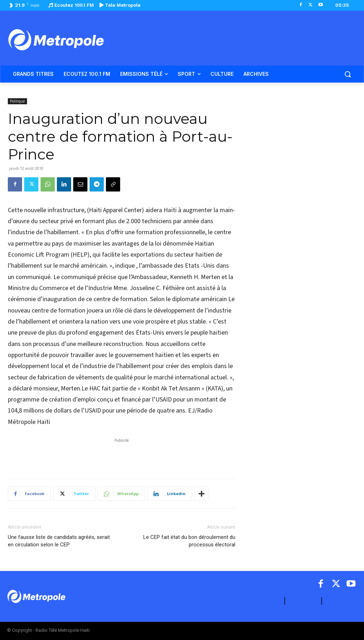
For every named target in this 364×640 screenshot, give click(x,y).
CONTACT (303, 601)
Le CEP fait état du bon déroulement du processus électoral (189, 541)
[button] (348, 74)
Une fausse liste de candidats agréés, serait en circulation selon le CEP (59, 541)
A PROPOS (266, 601)
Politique (17, 101)
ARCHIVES (341, 601)
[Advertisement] (122, 455)
